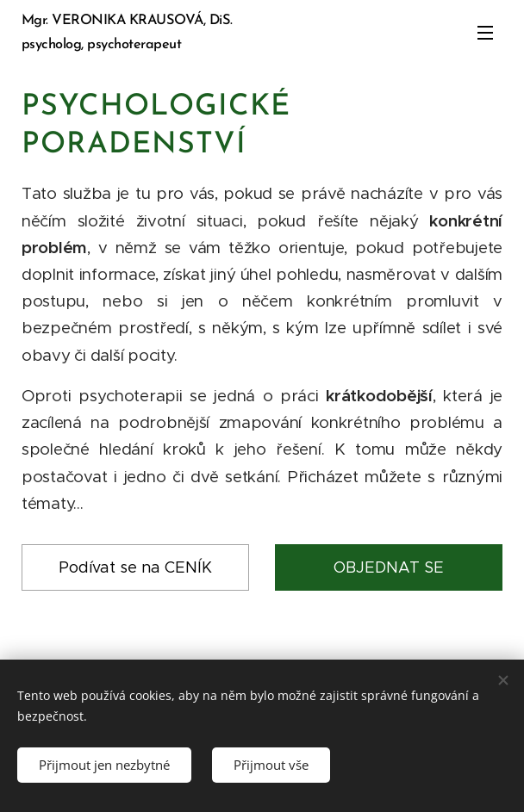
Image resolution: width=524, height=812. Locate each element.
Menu (485, 33)
